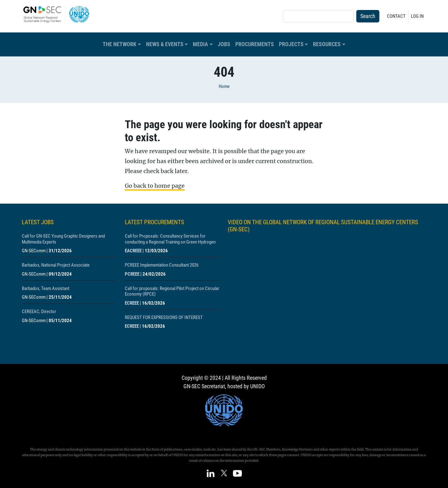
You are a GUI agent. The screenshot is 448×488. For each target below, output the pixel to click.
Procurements (255, 44)
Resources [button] (327, 44)
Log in (417, 16)
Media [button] (200, 44)
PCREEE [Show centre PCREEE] (132, 274)
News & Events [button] (165, 44)
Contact (396, 16)
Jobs (224, 44)
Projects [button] (291, 44)
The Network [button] (119, 44)
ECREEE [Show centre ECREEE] (132, 303)
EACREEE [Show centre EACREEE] (133, 251)
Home (224, 86)
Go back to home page (155, 186)
